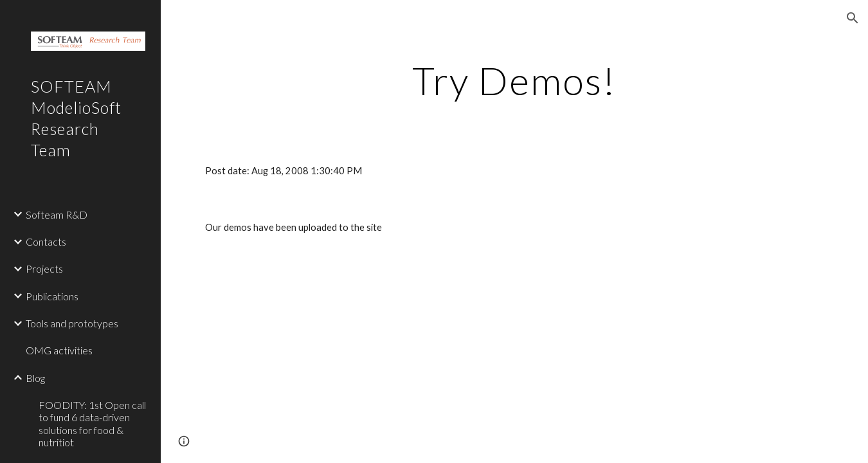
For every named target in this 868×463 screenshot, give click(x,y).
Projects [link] (44, 268)
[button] (853, 18)
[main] (515, 80)
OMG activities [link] (59, 350)
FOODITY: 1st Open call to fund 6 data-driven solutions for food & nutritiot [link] (92, 423)
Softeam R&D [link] (57, 214)
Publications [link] (52, 296)
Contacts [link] (46, 241)
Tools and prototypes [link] (72, 323)
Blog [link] (35, 378)
